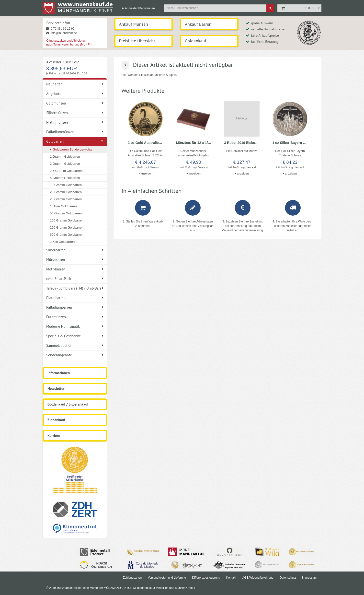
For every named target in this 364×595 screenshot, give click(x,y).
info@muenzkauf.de (62, 33)
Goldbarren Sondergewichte (71, 149)
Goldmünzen (75, 103)
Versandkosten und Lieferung (167, 578)
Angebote (75, 94)
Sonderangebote (75, 355)
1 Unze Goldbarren (63, 206)
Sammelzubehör (75, 345)
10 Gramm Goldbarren (66, 185)
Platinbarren (75, 298)
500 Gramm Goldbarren (67, 235)
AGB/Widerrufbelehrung (258, 578)
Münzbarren (75, 260)
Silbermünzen (75, 113)
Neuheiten (75, 84)
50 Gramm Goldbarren (66, 213)
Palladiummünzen (75, 132)
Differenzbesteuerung (206, 578)
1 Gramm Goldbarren (65, 157)
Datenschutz (288, 578)
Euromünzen (75, 317)
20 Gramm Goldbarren (66, 192)
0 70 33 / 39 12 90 (60, 29)
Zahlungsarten (132, 578)
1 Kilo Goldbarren (62, 242)
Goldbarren (55, 141)
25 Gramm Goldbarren (66, 199)
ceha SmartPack (75, 279)
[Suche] (270, 8)
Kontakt (231, 578)
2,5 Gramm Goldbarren (66, 171)
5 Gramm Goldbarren (65, 178)
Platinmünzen (75, 122)
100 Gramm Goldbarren (67, 220)
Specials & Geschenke (75, 336)
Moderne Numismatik (75, 326)
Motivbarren (75, 269)
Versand (155, 168)
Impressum (309, 578)
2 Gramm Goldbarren (65, 164)
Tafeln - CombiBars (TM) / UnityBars (75, 288)
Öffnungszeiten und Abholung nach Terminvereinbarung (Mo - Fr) (69, 43)
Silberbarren (75, 250)
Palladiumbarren (75, 307)
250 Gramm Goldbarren (67, 227)
